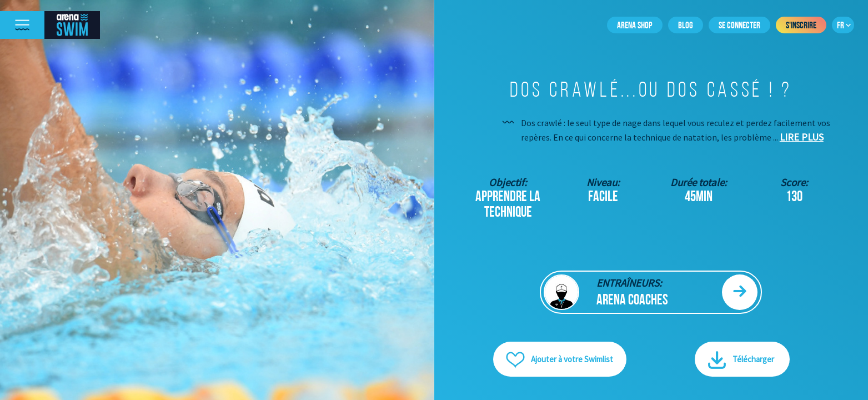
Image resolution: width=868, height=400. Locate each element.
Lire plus (802, 137)
